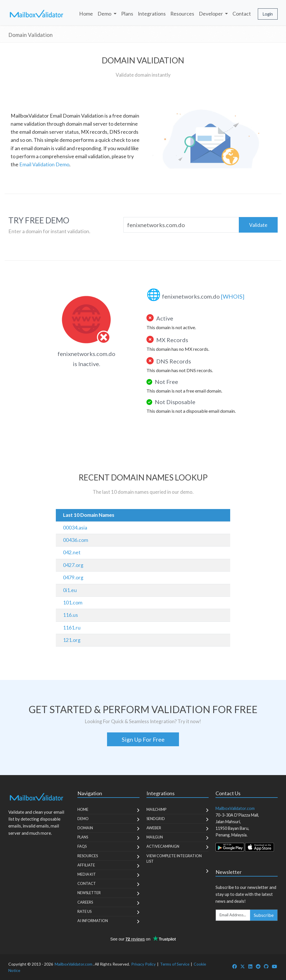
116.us (70, 615)
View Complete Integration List (174, 859)
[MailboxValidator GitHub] (266, 966)
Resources (182, 14)
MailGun (155, 837)
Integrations (152, 14)
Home (86, 14)
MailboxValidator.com (74, 964)
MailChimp (156, 809)
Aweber (154, 828)
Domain (85, 828)
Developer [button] (211, 14)
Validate (258, 225)
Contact (242, 14)
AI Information (93, 921)
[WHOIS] (233, 296)
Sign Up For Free (143, 739)
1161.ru (72, 628)
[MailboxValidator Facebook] (234, 966)
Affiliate (86, 865)
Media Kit (87, 874)
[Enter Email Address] (233, 915)
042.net (72, 552)
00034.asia (75, 528)
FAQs (82, 846)
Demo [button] (105, 14)
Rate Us (84, 911)
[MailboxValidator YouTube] (274, 966)
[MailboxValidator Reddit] (258, 966)
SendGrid (156, 819)
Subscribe (264, 915)
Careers (85, 902)
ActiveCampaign (163, 846)
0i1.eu (70, 590)
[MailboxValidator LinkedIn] (250, 966)
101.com (73, 603)
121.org (72, 640)
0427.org (73, 565)
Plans (127, 14)
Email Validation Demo (44, 164)
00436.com (76, 540)
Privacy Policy (143, 964)
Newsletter (89, 893)
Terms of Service (175, 964)
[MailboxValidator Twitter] (243, 966)
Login (268, 14)
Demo (83, 819)
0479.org (73, 577)
